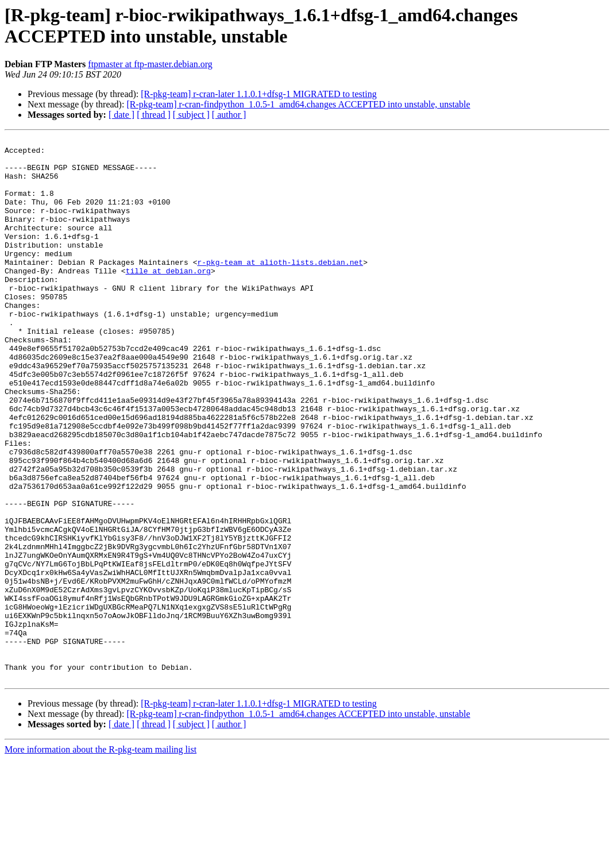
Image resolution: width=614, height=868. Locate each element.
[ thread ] (154, 115)
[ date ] (121, 115)
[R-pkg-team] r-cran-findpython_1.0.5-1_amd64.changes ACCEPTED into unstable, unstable (298, 104)
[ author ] (229, 115)
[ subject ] (191, 115)
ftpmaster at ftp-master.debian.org (150, 64)
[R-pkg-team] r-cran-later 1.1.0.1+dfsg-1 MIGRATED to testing (258, 94)
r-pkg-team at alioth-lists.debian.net (280, 288)
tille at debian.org (168, 298)
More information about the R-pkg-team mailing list (101, 858)
